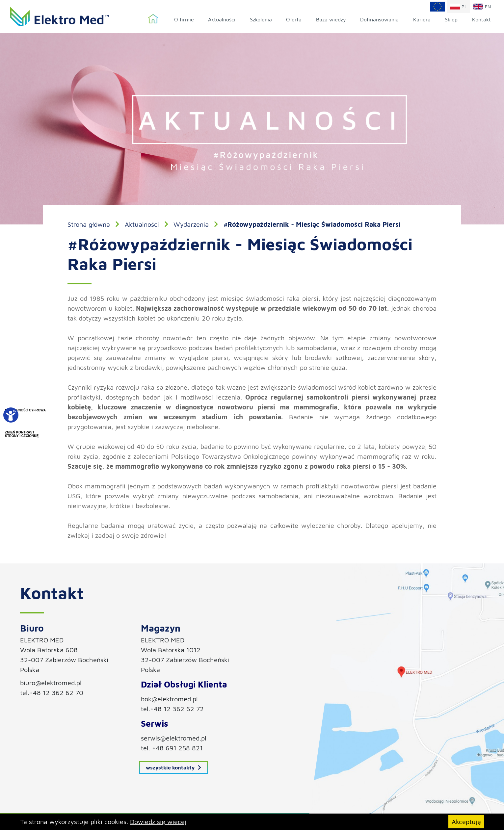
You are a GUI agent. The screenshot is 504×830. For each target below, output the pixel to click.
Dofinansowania (379, 19)
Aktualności (222, 19)
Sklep (451, 19)
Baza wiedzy (331, 19)
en (482, 7)
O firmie (184, 19)
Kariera (422, 19)
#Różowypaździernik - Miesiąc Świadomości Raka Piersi (312, 224)
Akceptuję (466, 822)
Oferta (294, 19)
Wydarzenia (191, 224)
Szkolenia (261, 19)
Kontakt (481, 19)
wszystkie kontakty (173, 767)
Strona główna (153, 19)
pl (458, 7)
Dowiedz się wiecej (158, 822)
